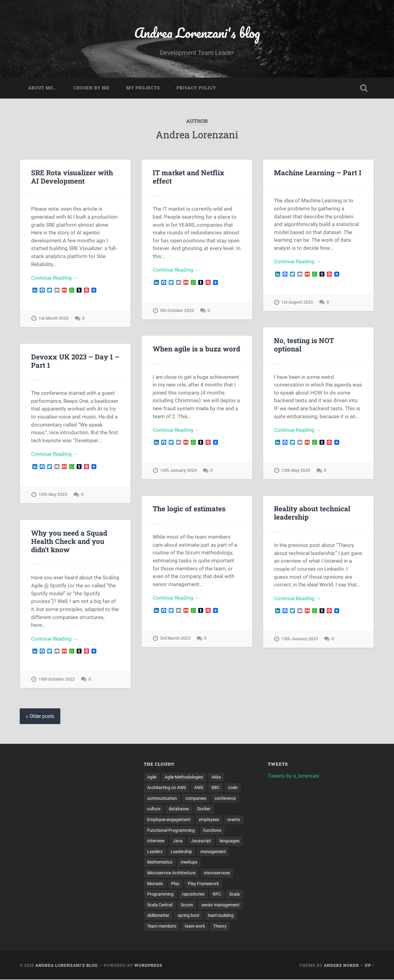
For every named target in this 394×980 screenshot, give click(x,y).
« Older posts (40, 717)
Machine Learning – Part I (318, 172)
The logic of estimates (189, 509)
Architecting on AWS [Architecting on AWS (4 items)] (167, 788)
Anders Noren (341, 966)
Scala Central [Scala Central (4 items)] (160, 905)
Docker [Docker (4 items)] (204, 809)
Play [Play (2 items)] (175, 884)
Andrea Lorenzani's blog (197, 32)
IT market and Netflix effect (188, 177)
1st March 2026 (54, 319)
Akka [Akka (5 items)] (216, 777)
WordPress (148, 966)
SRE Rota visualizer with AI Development (72, 177)
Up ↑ (370, 966)
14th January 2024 (178, 471)
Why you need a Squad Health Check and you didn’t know (69, 541)
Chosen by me (91, 88)
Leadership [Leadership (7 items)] (181, 852)
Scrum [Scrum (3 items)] (187, 905)
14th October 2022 (57, 680)
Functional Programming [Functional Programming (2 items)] (171, 831)
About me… (42, 88)
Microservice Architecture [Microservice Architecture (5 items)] (171, 873)
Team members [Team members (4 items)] (162, 927)
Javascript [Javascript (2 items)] (201, 841)
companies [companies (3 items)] (196, 799)
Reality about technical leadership (312, 513)
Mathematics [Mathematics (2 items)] (160, 863)
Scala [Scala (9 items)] (235, 895)
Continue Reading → (55, 278)
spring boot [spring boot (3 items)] (189, 916)
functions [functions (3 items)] (212, 831)
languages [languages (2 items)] (229, 841)
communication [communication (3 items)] (162, 799)
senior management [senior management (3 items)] (220, 905)
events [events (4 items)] (234, 820)
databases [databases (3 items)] (179, 809)
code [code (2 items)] (233, 788)
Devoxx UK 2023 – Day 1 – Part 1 (75, 361)
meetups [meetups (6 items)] (189, 863)
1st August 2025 (297, 302)
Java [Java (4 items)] (178, 841)
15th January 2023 (300, 639)
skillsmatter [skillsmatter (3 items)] (158, 916)
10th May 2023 (53, 495)
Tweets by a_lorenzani (293, 776)
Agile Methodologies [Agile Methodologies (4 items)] (184, 777)
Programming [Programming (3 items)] (160, 895)
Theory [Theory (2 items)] (220, 927)
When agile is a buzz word (196, 349)
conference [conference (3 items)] (225, 799)
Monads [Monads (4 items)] (155, 884)
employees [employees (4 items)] (209, 820)
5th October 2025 (177, 311)
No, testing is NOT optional (304, 344)
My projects (143, 88)
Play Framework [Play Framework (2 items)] (203, 884)
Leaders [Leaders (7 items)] (155, 852)
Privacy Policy (196, 88)
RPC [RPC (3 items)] (217, 895)
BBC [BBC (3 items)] (216, 788)
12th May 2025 (296, 471)
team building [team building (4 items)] (221, 916)
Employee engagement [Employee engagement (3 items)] (169, 820)
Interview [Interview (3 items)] (156, 841)
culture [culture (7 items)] (154, 809)
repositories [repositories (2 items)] (193, 895)
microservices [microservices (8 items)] (217, 873)
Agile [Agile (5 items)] (152, 777)
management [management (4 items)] (213, 852)
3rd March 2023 (175, 639)
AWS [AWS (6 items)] (199, 788)
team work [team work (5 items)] (195, 927)
